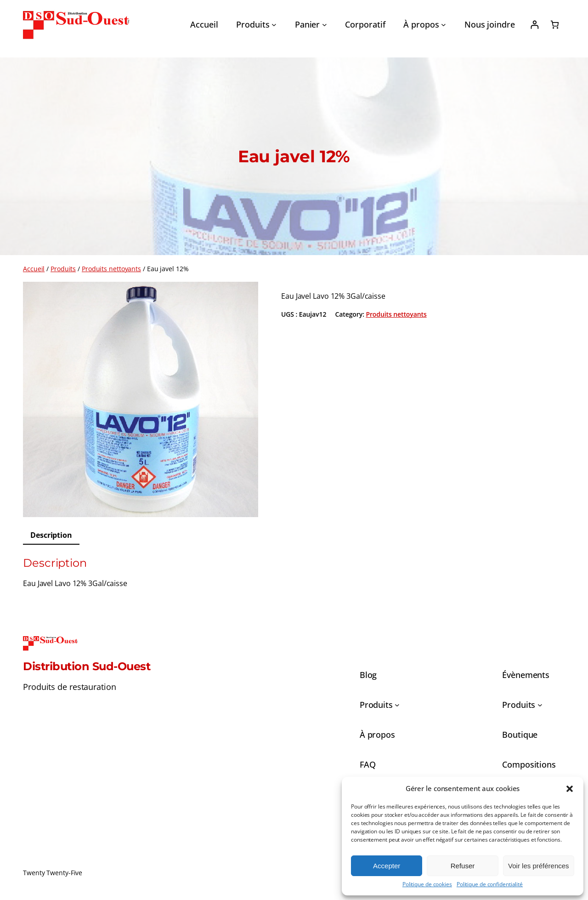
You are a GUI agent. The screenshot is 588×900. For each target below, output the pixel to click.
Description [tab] (51, 535)
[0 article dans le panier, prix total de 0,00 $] (555, 25)
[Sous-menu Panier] (325, 25)
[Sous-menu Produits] (274, 25)
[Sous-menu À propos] (444, 25)
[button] (570, 789)
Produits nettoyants (111, 269)
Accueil (34, 269)
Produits (253, 24)
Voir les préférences (539, 866)
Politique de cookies (427, 884)
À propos (421, 24)
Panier (307, 24)
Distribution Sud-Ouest (87, 666)
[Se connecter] (534, 25)
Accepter (387, 866)
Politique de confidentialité (490, 884)
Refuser (463, 866)
